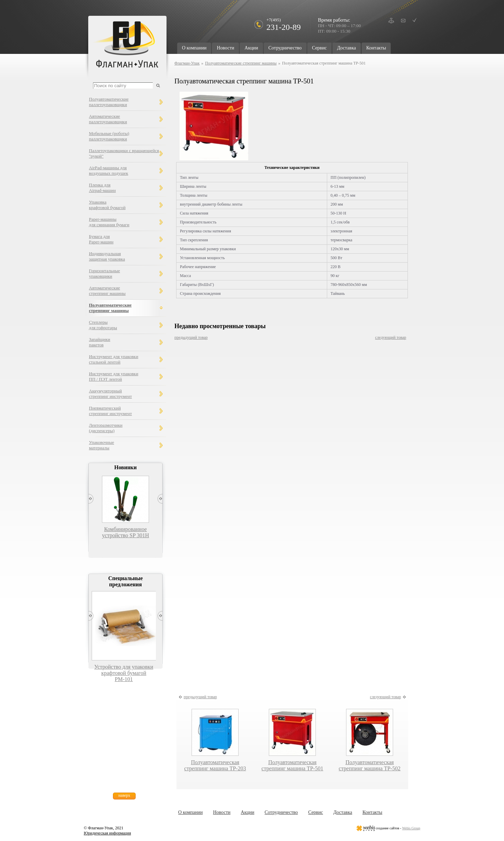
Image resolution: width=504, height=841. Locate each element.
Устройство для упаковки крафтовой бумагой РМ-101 (124, 673)
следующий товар (391, 337)
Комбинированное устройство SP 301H (125, 532)
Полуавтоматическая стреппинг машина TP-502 (370, 765)
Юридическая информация (107, 833)
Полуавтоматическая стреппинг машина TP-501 (293, 765)
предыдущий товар (191, 337)
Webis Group (411, 828)
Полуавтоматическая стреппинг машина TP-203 (215, 765)
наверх (124, 795)
